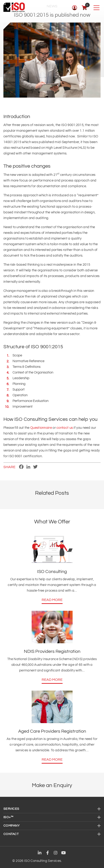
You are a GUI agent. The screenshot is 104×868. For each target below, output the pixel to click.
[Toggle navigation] (96, 8)
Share (9, 467)
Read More (52, 600)
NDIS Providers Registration (52, 651)
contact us (65, 428)
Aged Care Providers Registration (52, 731)
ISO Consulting (52, 572)
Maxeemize (83, 861)
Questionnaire (41, 428)
